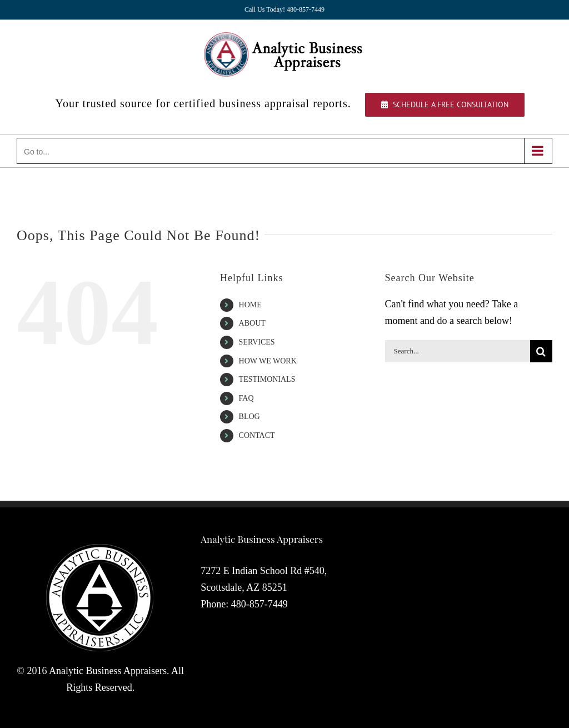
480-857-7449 (259, 604)
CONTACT (257, 435)
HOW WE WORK (268, 361)
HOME (250, 305)
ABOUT (252, 323)
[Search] (541, 351)
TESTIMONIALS (267, 379)
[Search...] (458, 351)
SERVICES (257, 342)
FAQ (246, 398)
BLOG (249, 417)
